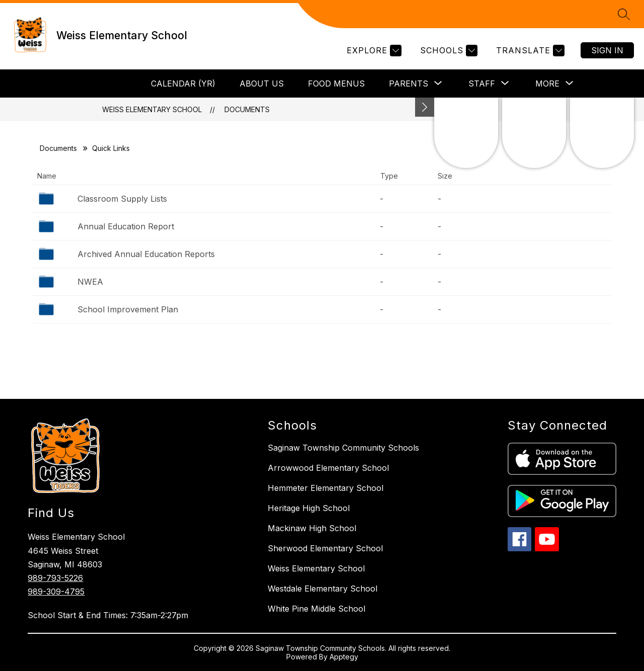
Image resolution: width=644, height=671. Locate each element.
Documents (247, 109)
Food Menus (336, 83)
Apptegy (344, 657)
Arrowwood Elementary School (328, 468)
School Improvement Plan (128, 309)
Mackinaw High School (312, 528)
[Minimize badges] (425, 107)
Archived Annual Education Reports (146, 254)
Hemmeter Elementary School (326, 488)
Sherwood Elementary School (325, 548)
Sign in (607, 50)
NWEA (90, 282)
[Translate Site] (529, 51)
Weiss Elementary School (152, 109)
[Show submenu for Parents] (409, 83)
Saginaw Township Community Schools (343, 448)
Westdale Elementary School (323, 589)
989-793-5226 (55, 578)
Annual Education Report (126, 226)
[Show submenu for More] (547, 83)
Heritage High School (309, 508)
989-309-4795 (56, 592)
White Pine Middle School (316, 609)
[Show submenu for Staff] (482, 83)
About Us (262, 83)
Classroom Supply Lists (122, 199)
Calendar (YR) (183, 83)
